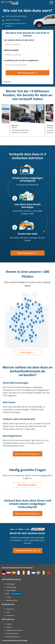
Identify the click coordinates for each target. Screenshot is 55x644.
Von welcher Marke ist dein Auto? (19, 40)
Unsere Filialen (11, 590)
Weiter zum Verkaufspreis (27, 454)
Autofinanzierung (12, 634)
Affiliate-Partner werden (14, 630)
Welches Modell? (11, 50)
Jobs (8, 594)
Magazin (9, 624)
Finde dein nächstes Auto (28, 551)
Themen (9, 627)
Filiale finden (26, 352)
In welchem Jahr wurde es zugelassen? (21, 60)
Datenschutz (10, 615)
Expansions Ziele (12, 600)
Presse (8, 597)
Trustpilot (6, 82)
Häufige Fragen (11, 587)
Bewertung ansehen (27, 253)
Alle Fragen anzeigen (27, 485)
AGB (8, 612)
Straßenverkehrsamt (13, 637)
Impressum (10, 609)
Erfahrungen (10, 584)
